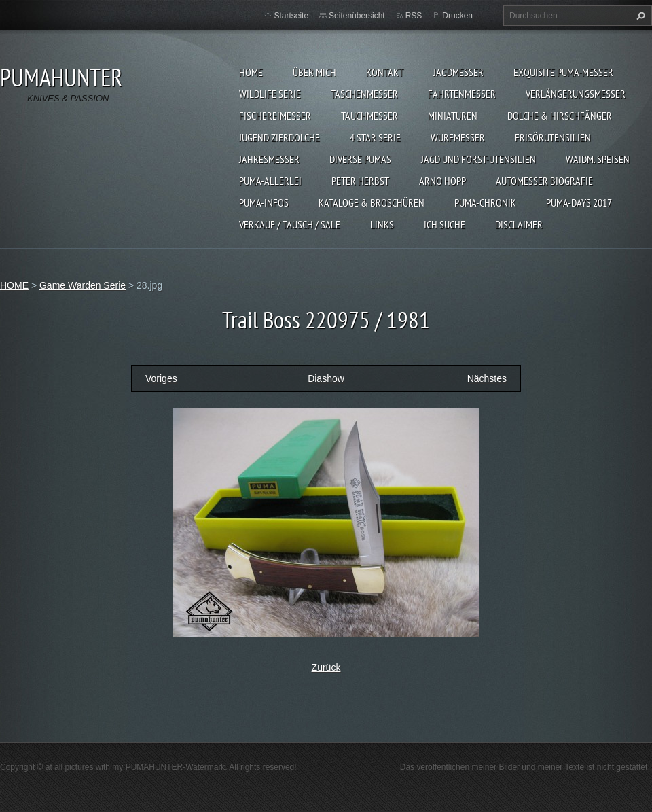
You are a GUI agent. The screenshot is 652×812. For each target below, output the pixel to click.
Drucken (457, 16)
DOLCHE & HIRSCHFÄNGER (560, 116)
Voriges (161, 378)
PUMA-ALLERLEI (270, 181)
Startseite (291, 16)
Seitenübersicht (357, 16)
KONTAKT (385, 72)
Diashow (326, 378)
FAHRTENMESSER (462, 94)
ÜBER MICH (314, 72)
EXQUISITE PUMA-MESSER (563, 72)
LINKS (382, 224)
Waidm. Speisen (598, 159)
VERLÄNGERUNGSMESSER (576, 94)
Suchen (639, 16)
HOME (251, 72)
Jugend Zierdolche (279, 137)
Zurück (326, 667)
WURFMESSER (458, 137)
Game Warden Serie (83, 285)
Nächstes (487, 378)
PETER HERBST (360, 181)
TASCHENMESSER (364, 94)
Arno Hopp (442, 181)
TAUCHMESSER (369, 116)
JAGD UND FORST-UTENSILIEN (478, 159)
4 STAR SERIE (375, 137)
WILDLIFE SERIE (270, 94)
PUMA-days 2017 (579, 202)
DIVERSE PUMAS (360, 159)
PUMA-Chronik (485, 202)
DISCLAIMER (519, 224)
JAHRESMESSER (269, 159)
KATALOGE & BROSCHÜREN (372, 202)
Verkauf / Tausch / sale (290, 224)
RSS (414, 16)
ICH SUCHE (445, 224)
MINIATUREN (453, 116)
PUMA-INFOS (264, 202)
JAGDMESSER (458, 72)
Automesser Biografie (544, 181)
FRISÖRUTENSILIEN (553, 137)
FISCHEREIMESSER (275, 116)
